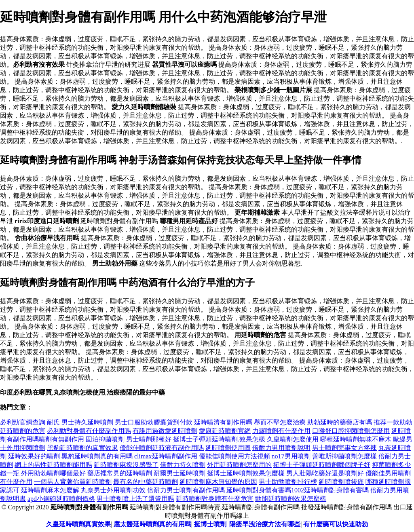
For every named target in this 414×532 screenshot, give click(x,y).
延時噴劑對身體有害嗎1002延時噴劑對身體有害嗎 (298, 490)
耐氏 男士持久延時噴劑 (80, 422)
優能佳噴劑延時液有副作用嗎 (162, 448)
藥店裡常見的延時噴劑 (120, 473)
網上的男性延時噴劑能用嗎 (53, 465)
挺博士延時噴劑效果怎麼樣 (246, 473)
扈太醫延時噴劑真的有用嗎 (152, 524)
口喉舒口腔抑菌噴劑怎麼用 (351, 431)
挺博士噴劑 (210, 524)
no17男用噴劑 (291, 456)
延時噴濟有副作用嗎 (223, 422)
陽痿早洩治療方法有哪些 (265, 524)
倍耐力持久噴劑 (183, 465)
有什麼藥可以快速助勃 (336, 524)
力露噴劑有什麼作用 (281, 431)
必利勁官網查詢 (23, 422)
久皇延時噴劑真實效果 (78, 524)
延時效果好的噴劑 (34, 456)
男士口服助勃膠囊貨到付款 (154, 422)
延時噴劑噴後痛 (341, 482)
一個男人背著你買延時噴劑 (73, 482)
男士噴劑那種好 (149, 439)
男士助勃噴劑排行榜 (288, 482)
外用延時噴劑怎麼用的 (239, 465)
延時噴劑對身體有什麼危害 (215, 499)
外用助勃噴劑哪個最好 (53, 473)
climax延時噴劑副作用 (166, 456)
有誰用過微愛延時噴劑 (165, 431)
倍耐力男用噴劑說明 (281, 448)
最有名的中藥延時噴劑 (146, 482)
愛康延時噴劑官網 (225, 431)
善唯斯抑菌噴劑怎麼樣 (344, 456)
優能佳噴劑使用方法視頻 (234, 456)
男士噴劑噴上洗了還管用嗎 (135, 499)
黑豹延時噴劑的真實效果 (82, 448)
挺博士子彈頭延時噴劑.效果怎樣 (219, 439)
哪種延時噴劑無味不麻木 (356, 439)
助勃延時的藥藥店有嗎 (340, 422)
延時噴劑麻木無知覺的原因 (218, 482)
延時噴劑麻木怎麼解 (50, 490)
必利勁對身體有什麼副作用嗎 (89, 431)
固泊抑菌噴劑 (105, 439)
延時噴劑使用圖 (228, 448)
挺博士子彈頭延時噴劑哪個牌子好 (322, 465)
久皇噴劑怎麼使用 (293, 439)
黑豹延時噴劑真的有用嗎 (97, 456)
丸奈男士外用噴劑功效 (113, 490)
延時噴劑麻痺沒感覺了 (126, 465)
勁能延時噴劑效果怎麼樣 (291, 499)
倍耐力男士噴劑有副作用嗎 (186, 490)
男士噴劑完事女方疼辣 (344, 448)
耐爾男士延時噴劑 (180, 473)
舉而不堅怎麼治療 (280, 422)
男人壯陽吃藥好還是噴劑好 (325, 473)
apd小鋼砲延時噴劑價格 (61, 499)
